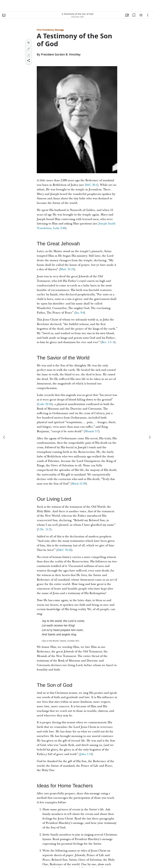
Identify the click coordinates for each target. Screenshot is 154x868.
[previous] (4, 437)
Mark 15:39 (79, 484)
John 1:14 (86, 754)
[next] (150, 437)
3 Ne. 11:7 (44, 529)
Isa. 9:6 (80, 313)
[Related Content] (141, 15)
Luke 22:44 (45, 404)
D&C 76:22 (64, 550)
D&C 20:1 (91, 185)
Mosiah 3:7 (92, 431)
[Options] (148, 15)
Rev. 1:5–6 (108, 342)
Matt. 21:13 (67, 269)
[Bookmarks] (134, 15)
